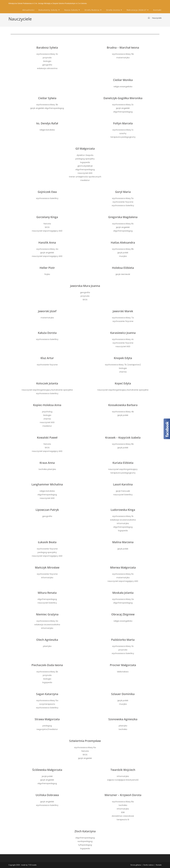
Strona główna (136, 865)
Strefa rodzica (148, 865)
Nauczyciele (157, 18)
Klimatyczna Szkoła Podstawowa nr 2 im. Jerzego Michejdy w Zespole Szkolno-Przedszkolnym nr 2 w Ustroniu (48, 3)
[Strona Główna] (149, 18)
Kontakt (159, 865)
